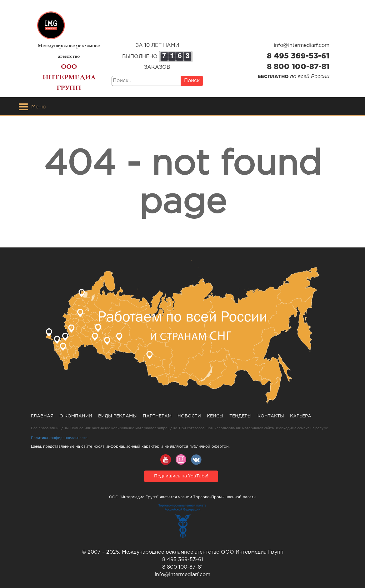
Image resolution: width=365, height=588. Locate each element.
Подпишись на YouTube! (181, 476)
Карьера (301, 416)
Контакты (271, 416)
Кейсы (215, 416)
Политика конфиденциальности (59, 438)
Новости (189, 416)
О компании (76, 416)
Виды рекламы (117, 416)
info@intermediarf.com (302, 45)
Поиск (192, 81)
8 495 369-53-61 (298, 56)
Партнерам (157, 416)
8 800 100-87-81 (298, 67)
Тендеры (240, 416)
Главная (42, 416)
